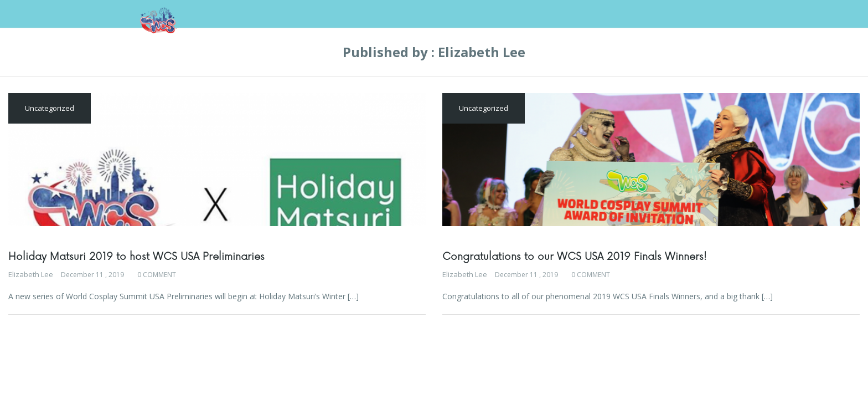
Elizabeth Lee (31, 274)
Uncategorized (50, 108)
